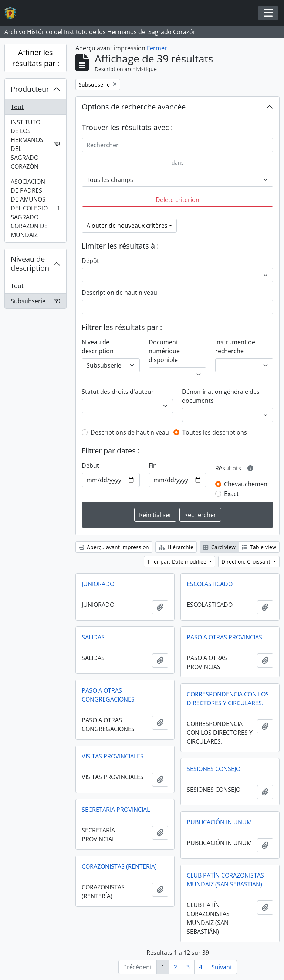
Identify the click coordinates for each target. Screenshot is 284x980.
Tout (17, 107)
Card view (219, 547)
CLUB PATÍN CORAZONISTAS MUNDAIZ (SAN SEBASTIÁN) (225, 880)
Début (90, 466)
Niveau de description (30, 263)
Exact (231, 494)
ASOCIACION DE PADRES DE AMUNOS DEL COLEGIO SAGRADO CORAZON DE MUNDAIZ (35, 208)
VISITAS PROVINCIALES (113, 756)
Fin (153, 466)
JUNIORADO (98, 584)
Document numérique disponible (164, 351)
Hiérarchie (176, 547)
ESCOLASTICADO (210, 584)
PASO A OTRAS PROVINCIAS (224, 637)
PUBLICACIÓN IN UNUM (219, 822)
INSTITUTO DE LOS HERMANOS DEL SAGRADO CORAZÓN (35, 144)
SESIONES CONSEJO (214, 769)
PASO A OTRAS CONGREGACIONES (108, 695)
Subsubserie (35, 303)
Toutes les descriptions (215, 432)
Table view (259, 547)
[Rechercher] (177, 145)
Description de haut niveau (119, 293)
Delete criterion (177, 200)
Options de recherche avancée (134, 107)
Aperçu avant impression (114, 547)
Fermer (157, 48)
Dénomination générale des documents (221, 396)
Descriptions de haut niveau (130, 432)
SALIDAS (93, 637)
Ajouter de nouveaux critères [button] (127, 226)
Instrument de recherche (235, 347)
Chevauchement (247, 484)
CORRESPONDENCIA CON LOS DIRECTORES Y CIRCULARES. (228, 699)
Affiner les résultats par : (36, 58)
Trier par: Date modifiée (177, 562)
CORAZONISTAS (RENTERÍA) (119, 866)
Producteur (30, 89)
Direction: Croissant (247, 562)
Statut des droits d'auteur (118, 392)
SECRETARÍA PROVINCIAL (116, 810)
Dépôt (90, 261)
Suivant (222, 967)
